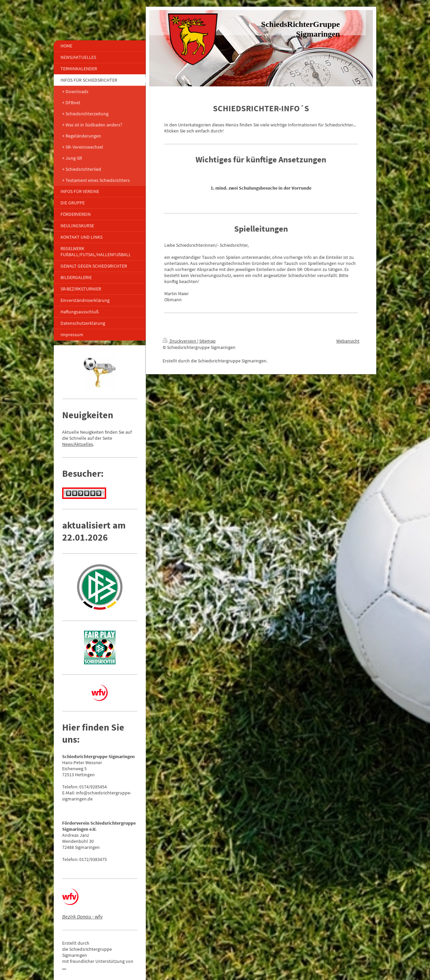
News (68, 444)
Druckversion (180, 341)
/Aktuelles (83, 444)
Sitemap (207, 341)
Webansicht (348, 341)
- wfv (82, 916)
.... (64, 967)
